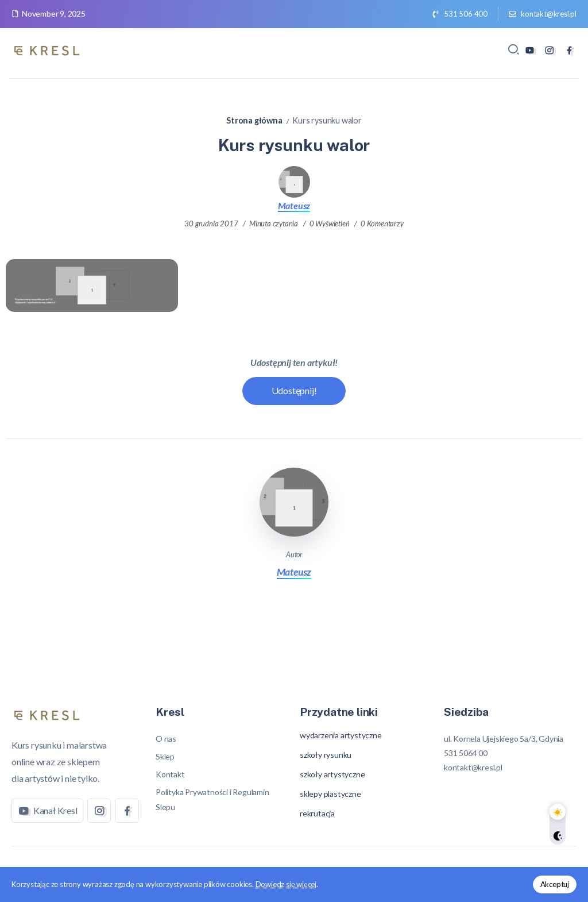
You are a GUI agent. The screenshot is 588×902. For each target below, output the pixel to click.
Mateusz (294, 205)
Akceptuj (555, 884)
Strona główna (254, 120)
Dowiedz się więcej (286, 884)
